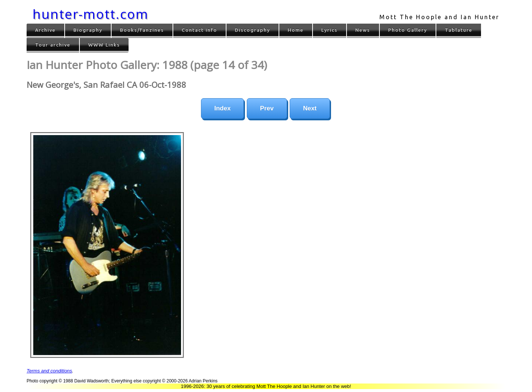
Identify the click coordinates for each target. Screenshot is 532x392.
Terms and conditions (49, 371)
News (363, 30)
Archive (45, 30)
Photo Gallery (408, 30)
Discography (253, 30)
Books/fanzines (142, 30)
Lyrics (330, 30)
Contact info (199, 30)
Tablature (459, 30)
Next (310, 108)
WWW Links (104, 45)
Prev (267, 108)
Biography (88, 30)
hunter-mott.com (91, 14)
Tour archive (53, 45)
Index (222, 108)
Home (296, 30)
